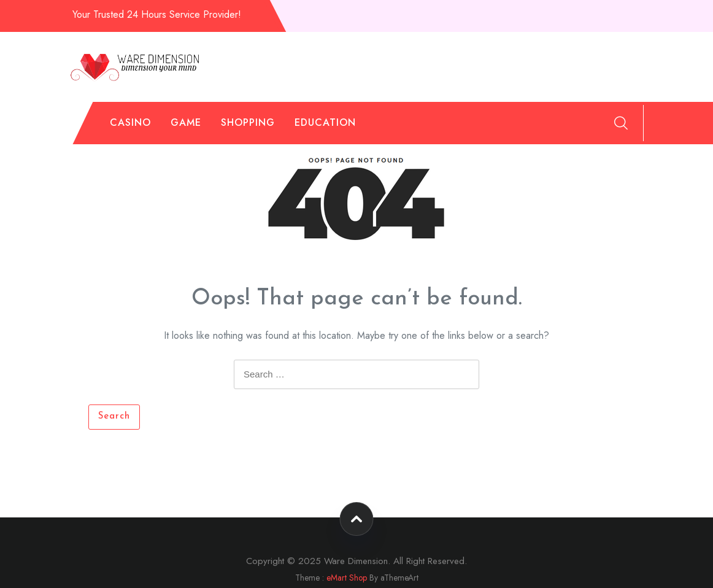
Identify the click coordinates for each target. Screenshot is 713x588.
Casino (130, 122)
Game (186, 122)
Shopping (248, 122)
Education (325, 122)
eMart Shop (347, 578)
